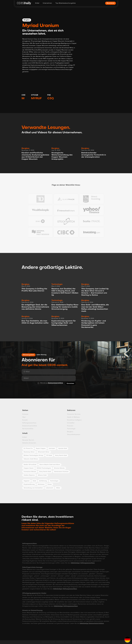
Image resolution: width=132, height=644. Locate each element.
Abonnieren (110, 3)
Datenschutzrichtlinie (54, 383)
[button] (127, 639)
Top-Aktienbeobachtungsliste (66, 3)
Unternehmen (47, 3)
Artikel (37, 3)
